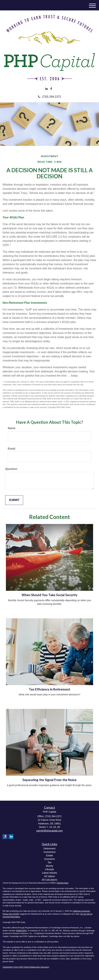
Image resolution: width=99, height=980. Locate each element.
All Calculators (49, 880)
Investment (50, 852)
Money (50, 866)
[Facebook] (51, 89)
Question (11, 469)
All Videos (50, 876)
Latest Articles (49, 873)
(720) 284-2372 (50, 97)
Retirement (50, 849)
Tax (50, 862)
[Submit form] (14, 500)
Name (12, 428)
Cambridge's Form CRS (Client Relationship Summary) (26, 967)
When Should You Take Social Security (50, 595)
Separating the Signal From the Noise (50, 780)
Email (12, 449)
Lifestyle (49, 869)
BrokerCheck (63, 883)
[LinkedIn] (47, 89)
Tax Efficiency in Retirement (50, 689)
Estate (50, 855)
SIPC (24, 931)
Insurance (49, 859)
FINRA (19, 931)
